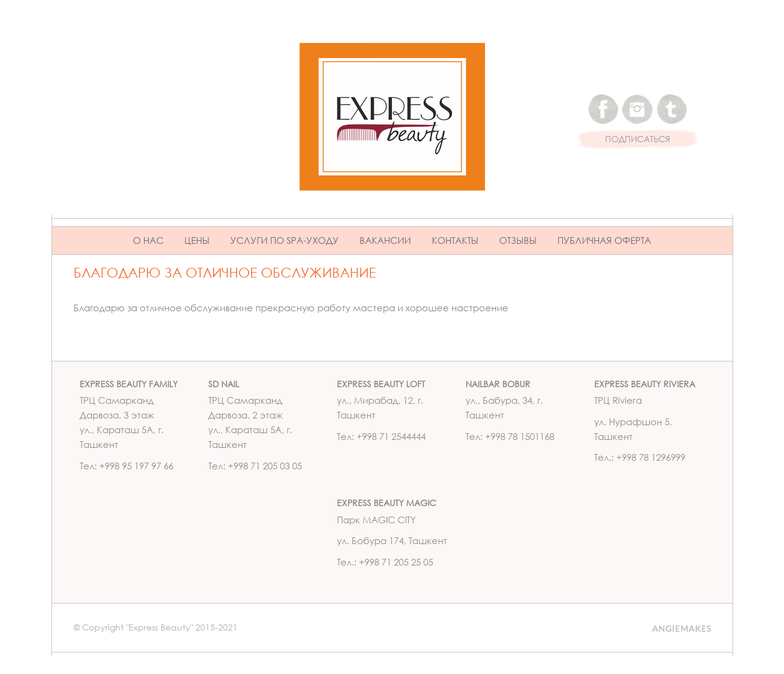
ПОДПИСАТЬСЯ (638, 139)
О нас (148, 240)
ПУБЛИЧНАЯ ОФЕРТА (604, 240)
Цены (197, 240)
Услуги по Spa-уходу (285, 240)
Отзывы (518, 240)
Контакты (455, 240)
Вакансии (385, 240)
